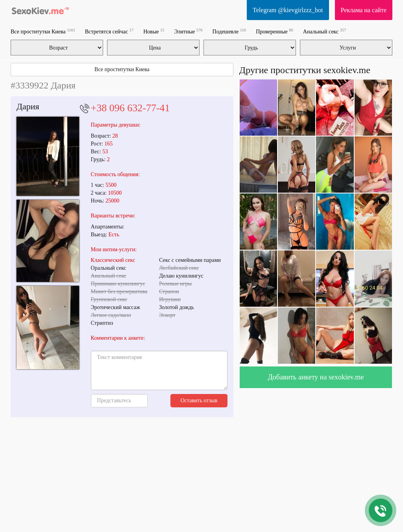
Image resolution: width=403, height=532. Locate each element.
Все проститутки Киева (43, 31)
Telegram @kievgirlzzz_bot (288, 10)
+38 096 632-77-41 (130, 108)
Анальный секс (325, 31)
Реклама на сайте (364, 10)
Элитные (189, 31)
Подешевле (229, 31)
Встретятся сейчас (109, 31)
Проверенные (275, 31)
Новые (154, 31)
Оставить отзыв (199, 400)
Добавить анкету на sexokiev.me (316, 377)
